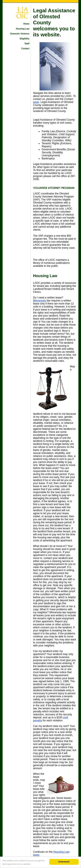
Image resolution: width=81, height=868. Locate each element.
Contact (25, 49)
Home (26, 24)
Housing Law (23, 29)
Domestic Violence (20, 34)
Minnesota (39, 301)
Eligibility (25, 39)
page (36, 102)
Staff (27, 44)
